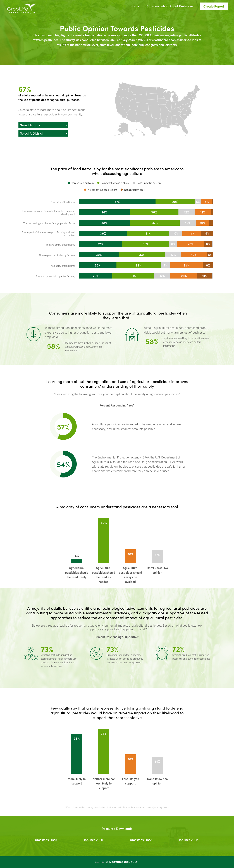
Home (135, 6)
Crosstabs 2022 (141, 840)
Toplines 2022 (188, 840)
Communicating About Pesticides (169, 6)
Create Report (214, 6)
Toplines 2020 (93, 840)
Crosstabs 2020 (46, 840)
